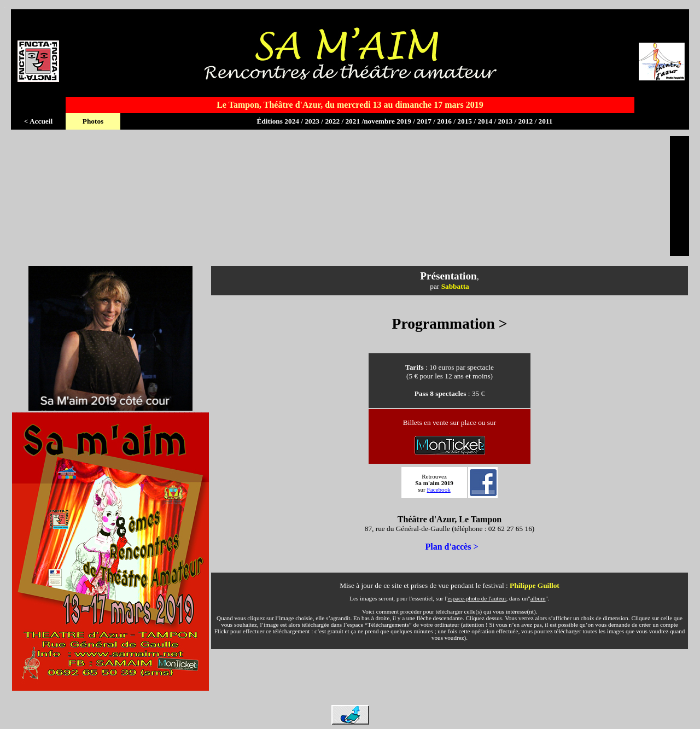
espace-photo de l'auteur (477, 598)
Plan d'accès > (451, 547)
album (538, 598)
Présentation (448, 276)
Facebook (439, 489)
